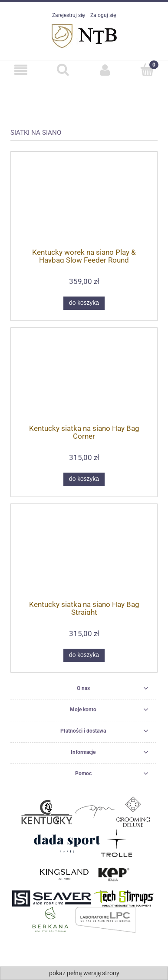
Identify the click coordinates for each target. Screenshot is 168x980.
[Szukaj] (63, 69)
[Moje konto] (105, 70)
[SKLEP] (21, 70)
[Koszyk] (147, 69)
